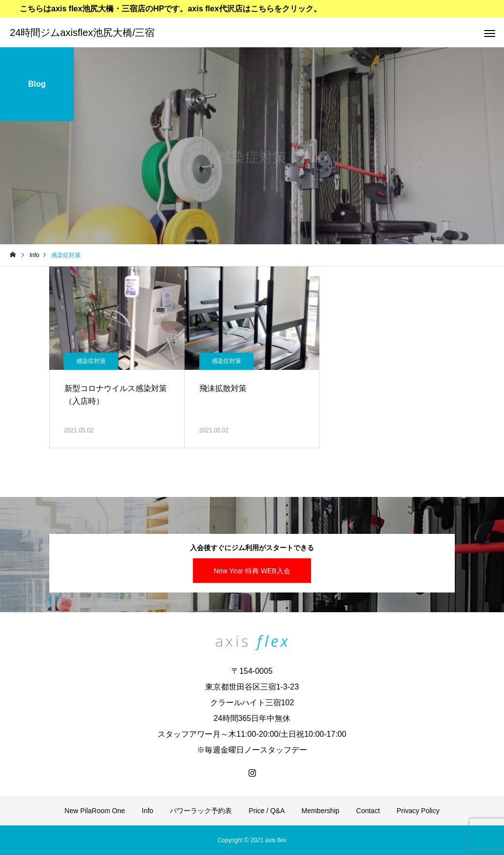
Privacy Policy (418, 811)
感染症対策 (91, 361)
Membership (321, 811)
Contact (368, 811)
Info (147, 811)
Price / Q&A (267, 811)
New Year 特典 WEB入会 (252, 570)
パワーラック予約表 (201, 811)
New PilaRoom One (95, 811)
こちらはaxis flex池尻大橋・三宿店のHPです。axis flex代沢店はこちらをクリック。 (171, 9)
